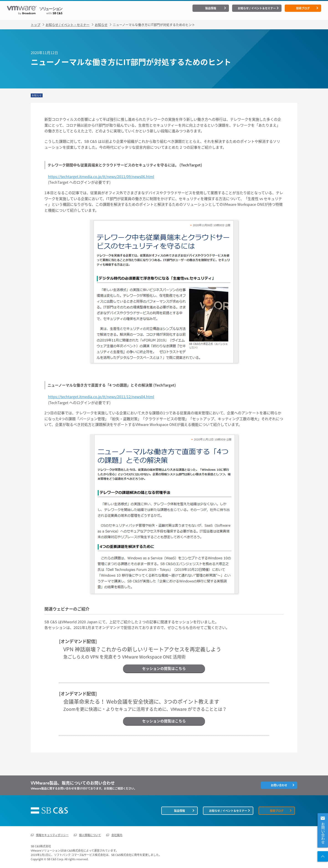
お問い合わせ (323, 833)
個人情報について (90, 835)
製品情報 (211, 8)
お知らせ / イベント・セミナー (68, 24)
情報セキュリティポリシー (52, 835)
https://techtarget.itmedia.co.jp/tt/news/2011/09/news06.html (101, 176)
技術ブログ (303, 8)
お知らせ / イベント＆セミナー (257, 8)
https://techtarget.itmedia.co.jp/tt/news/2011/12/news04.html (101, 396)
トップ (36, 24)
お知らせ (101, 24)
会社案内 (117, 835)
